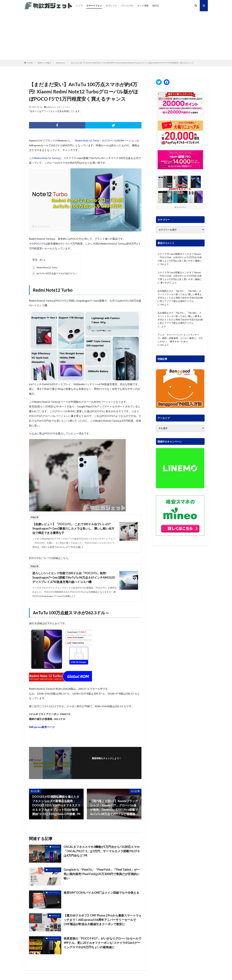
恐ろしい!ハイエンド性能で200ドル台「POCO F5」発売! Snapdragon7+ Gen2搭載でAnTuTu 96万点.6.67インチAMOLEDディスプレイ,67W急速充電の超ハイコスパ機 (74, 577)
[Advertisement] (116, 35)
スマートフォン (94, 6)
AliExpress (61, 63)
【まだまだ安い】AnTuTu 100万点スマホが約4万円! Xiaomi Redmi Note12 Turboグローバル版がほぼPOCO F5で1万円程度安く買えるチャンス (132, 63)
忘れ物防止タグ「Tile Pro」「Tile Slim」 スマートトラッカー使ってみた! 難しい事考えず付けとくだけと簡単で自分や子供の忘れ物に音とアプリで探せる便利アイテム (180, 296)
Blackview (56, 847)
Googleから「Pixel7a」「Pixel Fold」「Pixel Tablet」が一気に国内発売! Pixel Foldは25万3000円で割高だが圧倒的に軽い (102, 874)
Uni (162, 264)
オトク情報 (143, 6)
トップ (79, 6)
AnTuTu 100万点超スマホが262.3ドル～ (55, 273)
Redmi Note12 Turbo (45, 267)
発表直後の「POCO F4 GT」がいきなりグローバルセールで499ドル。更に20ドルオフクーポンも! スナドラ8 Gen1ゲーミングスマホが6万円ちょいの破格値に (102, 943)
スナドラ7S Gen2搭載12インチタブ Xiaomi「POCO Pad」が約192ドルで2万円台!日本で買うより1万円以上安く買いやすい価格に (180, 257)
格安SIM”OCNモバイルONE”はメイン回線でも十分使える (101, 893)
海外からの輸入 (44, 63)
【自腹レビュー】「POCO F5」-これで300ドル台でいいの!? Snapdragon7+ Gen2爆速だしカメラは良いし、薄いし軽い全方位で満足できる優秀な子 (73, 528)
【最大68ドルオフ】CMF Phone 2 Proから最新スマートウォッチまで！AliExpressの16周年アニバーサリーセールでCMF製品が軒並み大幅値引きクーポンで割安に (103, 920)
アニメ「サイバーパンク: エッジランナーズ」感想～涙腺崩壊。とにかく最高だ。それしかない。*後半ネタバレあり (180, 338)
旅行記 (156, 6)
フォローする (106, 763)
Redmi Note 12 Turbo (87, 140)
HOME (30, 63)
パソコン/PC (127, 6)
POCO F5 (40, 243)
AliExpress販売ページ (42, 727)
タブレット (111, 6)
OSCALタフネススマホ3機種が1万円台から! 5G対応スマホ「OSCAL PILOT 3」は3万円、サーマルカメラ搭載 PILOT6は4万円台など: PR (102, 851)
